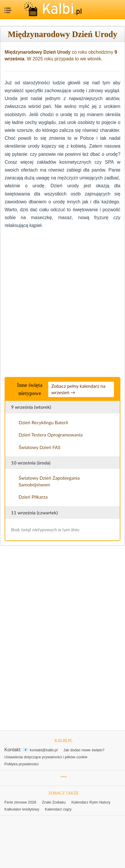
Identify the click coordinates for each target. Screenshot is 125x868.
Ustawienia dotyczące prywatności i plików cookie (46, 757)
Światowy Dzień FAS (40, 447)
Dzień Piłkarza (33, 497)
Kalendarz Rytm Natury (91, 802)
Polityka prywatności (22, 764)
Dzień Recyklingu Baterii (43, 422)
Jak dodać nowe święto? (84, 750)
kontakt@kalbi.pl (44, 750)
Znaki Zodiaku (54, 802)
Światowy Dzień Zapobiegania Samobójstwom (49, 481)
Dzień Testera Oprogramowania (51, 435)
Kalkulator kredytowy (22, 809)
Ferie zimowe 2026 (20, 802)
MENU (7, 9)
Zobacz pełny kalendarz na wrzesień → (78, 389)
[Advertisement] (63, 301)
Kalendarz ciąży (58, 809)
